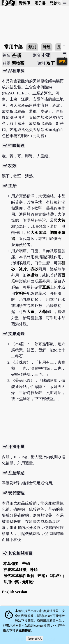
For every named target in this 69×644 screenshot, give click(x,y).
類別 (32, 47)
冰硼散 (32, 275)
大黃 (61, 220)
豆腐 (46, 287)
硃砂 (34, 269)
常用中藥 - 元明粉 (18, 582)
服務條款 (25, 630)
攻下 (51, 63)
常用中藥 (13, 47)
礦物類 (18, 63)
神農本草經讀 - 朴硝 (20, 570)
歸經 (47, 47)
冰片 (23, 269)
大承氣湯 (38, 233)
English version (14, 592)
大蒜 (42, 312)
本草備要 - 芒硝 (16, 564)
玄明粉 (21, 293)
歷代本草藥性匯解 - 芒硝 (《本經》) (34, 576)
